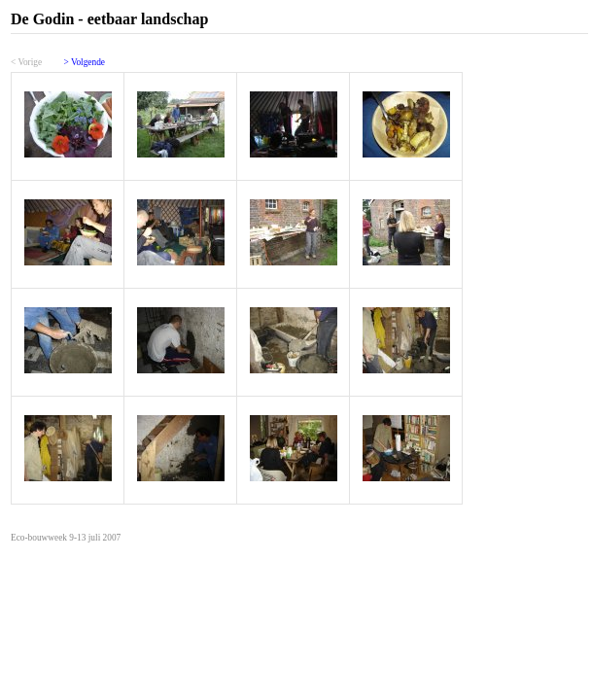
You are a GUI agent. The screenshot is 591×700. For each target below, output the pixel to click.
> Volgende (84, 62)
